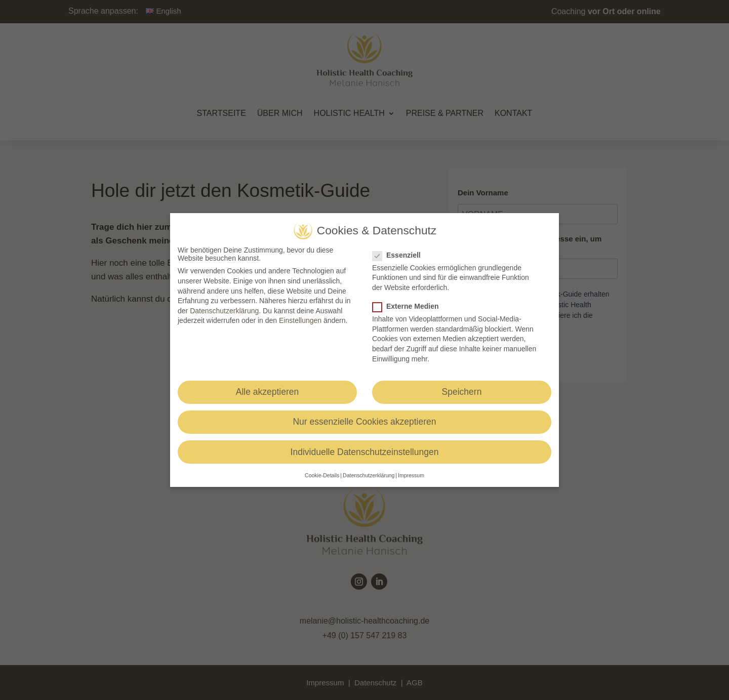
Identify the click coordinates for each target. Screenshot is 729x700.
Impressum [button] (411, 475)
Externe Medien (410, 306)
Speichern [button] (462, 392)
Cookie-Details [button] (322, 475)
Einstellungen (300, 320)
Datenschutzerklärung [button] (369, 475)
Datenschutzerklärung (224, 311)
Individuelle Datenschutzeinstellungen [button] (365, 452)
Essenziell (401, 255)
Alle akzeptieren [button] (268, 392)
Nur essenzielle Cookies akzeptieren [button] (364, 422)
